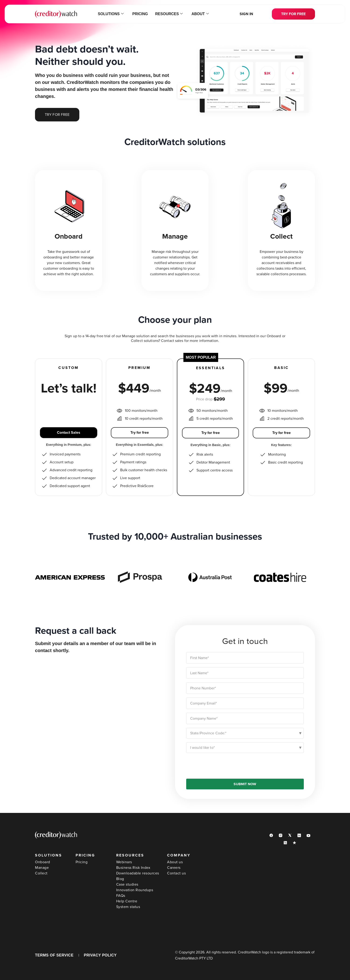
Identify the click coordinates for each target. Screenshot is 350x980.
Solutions (111, 14)
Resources (169, 14)
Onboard (43, 862)
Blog (120, 879)
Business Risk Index (133, 868)
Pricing (140, 14)
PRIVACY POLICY (100, 955)
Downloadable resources (138, 873)
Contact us (176, 873)
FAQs (121, 896)
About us (175, 862)
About (200, 14)
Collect (41, 873)
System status (128, 907)
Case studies (127, 884)
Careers (174, 868)
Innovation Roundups (135, 890)
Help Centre (127, 901)
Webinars (124, 862)
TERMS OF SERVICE (54, 955)
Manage (42, 868)
